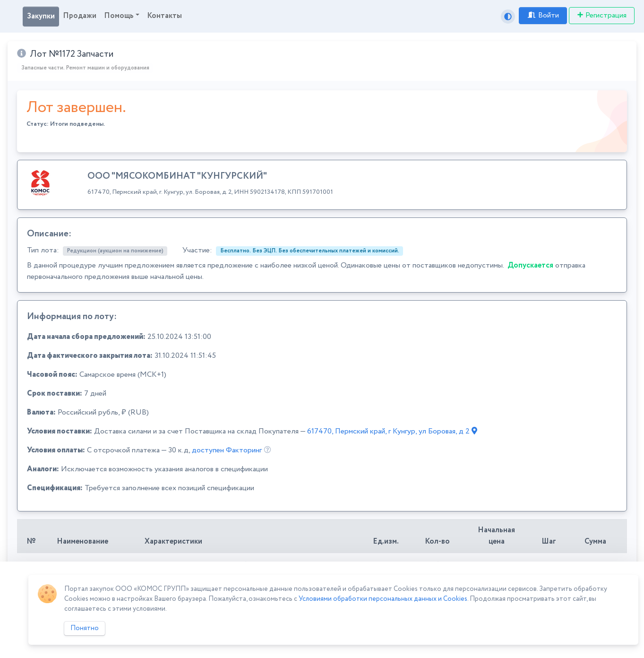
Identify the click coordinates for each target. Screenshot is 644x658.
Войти (543, 15)
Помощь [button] (119, 16)
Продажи (80, 16)
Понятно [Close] (85, 628)
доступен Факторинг (227, 450)
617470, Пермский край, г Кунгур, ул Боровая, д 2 (392, 431)
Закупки (41, 16)
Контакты (164, 16)
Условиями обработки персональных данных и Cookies (383, 599)
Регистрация (602, 15)
